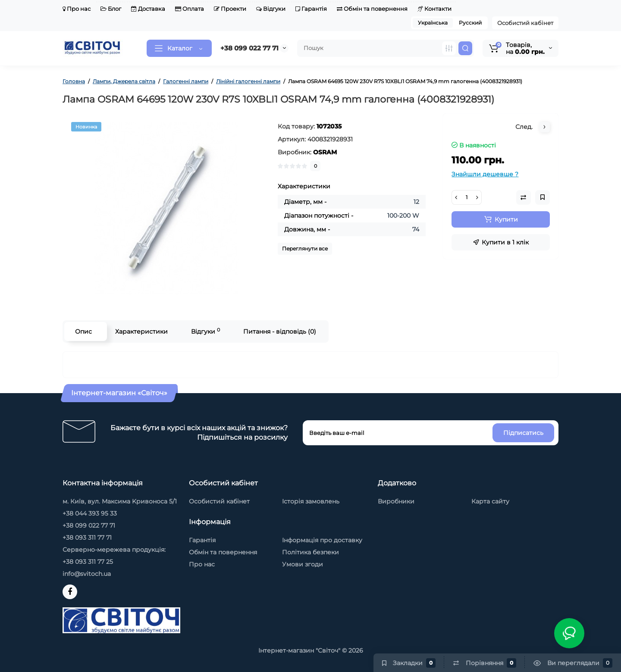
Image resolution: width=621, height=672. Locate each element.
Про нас (77, 9)
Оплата (190, 9)
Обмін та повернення (372, 9)
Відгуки (271, 9)
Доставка (148, 9)
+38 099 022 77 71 (249, 48)
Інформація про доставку (322, 540)
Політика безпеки (310, 552)
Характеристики (141, 331)
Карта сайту (490, 501)
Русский (470, 23)
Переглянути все (305, 248)
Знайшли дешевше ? (485, 174)
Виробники (396, 501)
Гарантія (311, 9)
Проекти (230, 9)
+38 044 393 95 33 (90, 513)
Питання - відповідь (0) (280, 331)
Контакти (434, 9)
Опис (83, 331)
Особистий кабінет (525, 23)
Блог (111, 9)
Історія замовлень (311, 501)
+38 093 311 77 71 (87, 538)
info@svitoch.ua (87, 574)
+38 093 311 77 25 (88, 562)
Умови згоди (303, 564)
